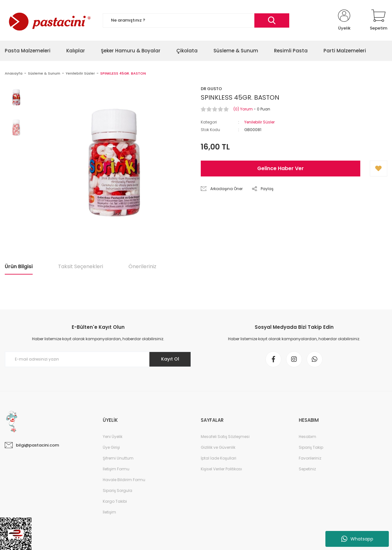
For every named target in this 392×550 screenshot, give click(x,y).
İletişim (109, 512)
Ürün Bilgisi (19, 266)
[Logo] (49, 20)
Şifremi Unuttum (118, 458)
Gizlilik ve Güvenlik (218, 447)
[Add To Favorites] (379, 169)
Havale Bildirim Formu (124, 480)
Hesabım (307, 437)
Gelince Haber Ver (281, 168)
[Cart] (379, 20)
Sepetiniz (307, 469)
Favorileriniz (310, 458)
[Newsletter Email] (98, 359)
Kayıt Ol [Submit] (170, 359)
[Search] (196, 20)
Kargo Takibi (115, 501)
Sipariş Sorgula (118, 490)
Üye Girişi (111, 447)
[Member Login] (344, 20)
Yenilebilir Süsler (259, 122)
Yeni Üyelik (113, 437)
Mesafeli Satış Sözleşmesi (225, 437)
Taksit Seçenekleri (81, 266)
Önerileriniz (142, 266)
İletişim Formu (116, 469)
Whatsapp (357, 539)
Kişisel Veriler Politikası (221, 469)
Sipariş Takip (311, 447)
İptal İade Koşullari (219, 458)
